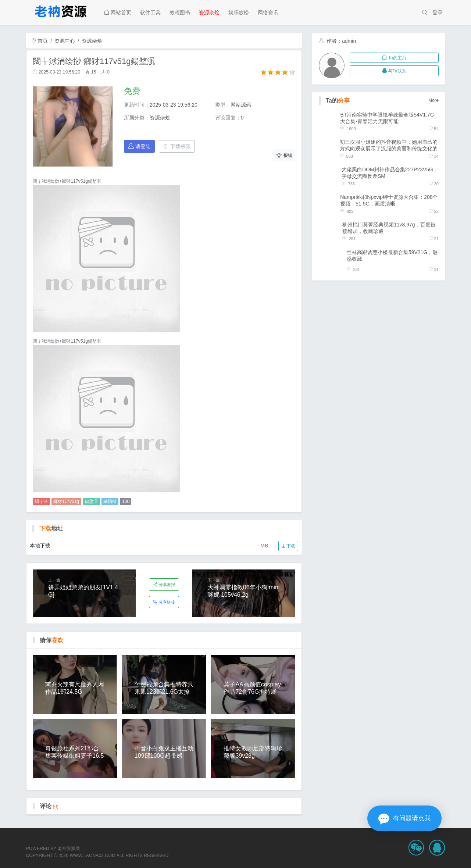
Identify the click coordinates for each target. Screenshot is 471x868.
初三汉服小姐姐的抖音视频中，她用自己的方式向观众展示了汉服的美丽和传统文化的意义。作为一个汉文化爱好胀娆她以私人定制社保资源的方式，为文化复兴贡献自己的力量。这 (389, 145)
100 (126, 501)
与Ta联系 (394, 71)
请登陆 (139, 146)
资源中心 (65, 41)
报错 (284, 155)
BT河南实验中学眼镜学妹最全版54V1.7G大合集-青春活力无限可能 (387, 118)
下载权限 (177, 146)
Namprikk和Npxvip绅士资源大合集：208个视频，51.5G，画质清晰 (389, 200)
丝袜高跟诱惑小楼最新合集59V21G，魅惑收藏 (392, 256)
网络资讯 (268, 12)
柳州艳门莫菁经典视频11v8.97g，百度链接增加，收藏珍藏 (389, 228)
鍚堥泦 (91, 501)
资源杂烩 (209, 12)
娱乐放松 (239, 12)
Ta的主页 (394, 58)
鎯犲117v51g (66, 501)
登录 (438, 12)
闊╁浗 (41, 501)
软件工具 (150, 12)
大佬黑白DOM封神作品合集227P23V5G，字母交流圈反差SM (390, 173)
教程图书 (180, 12)
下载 (288, 546)
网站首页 (118, 12)
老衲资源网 (69, 849)
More (433, 100)
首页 (40, 41)
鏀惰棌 (110, 501)
